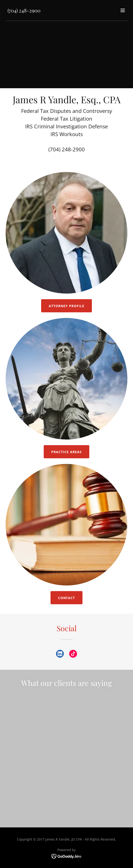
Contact (67, 598)
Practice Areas (66, 452)
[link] (24, 11)
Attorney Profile (66, 306)
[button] (123, 10)
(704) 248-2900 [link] (67, 149)
